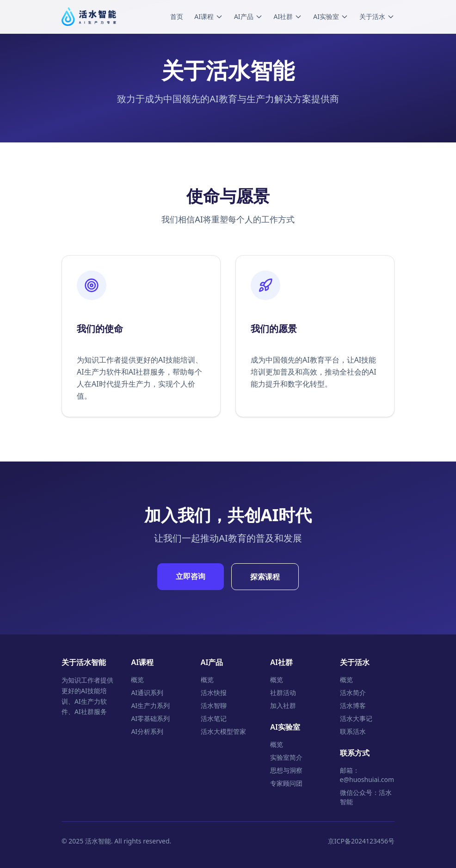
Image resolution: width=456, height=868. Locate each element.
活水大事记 (356, 718)
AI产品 (248, 16)
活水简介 (353, 693)
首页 (177, 16)
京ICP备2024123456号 (361, 841)
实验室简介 (286, 757)
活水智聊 (214, 705)
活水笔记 (214, 718)
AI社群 (288, 16)
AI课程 (209, 16)
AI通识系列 (147, 693)
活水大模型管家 (223, 731)
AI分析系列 (147, 731)
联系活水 (353, 731)
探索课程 (265, 577)
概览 (137, 680)
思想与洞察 (286, 770)
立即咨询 (191, 576)
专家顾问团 (286, 783)
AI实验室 (331, 16)
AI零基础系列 (150, 718)
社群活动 (283, 693)
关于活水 (377, 16)
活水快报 (214, 693)
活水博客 (353, 705)
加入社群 (283, 705)
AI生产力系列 (150, 705)
